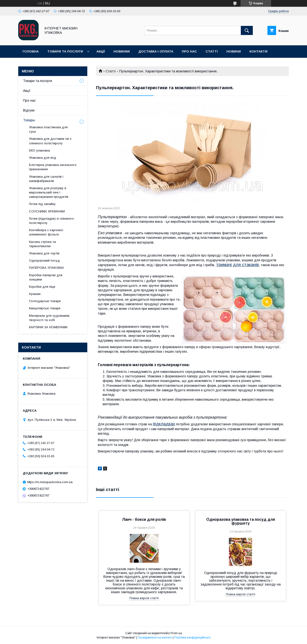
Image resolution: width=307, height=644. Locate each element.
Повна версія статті (144, 598)
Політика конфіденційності (192, 638)
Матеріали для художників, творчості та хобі (50, 318)
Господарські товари (45, 301)
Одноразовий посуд (44, 261)
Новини (234, 51)
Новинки (122, 51)
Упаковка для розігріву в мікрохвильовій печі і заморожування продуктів (49, 192)
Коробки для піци (42, 287)
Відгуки (29, 110)
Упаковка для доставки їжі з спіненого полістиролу (50, 141)
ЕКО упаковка (39, 150)
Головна (31, 51)
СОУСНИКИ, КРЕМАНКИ (47, 211)
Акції (101, 51)
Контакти (258, 51)
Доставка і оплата (156, 51)
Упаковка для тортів (44, 253)
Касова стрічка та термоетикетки (42, 244)
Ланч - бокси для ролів (144, 519)
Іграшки (35, 294)
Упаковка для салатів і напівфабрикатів (46, 179)
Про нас (189, 51)
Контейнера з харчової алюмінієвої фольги (46, 232)
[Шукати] (247, 30)
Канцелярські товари (45, 308)
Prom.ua (176, 633)
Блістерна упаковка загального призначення (53, 167)
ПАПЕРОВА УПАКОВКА (47, 268)
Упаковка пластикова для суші (48, 129)
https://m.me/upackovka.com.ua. (50, 482)
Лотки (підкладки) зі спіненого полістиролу (51, 221)
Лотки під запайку (42, 204)
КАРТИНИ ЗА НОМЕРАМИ (48, 327)
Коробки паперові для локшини (46, 277)
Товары (29, 120)
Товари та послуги (65, 51)
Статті (212, 51)
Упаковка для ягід (43, 158)
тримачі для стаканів (237, 265)
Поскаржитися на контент (155, 638)
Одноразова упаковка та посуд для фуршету (241, 521)
